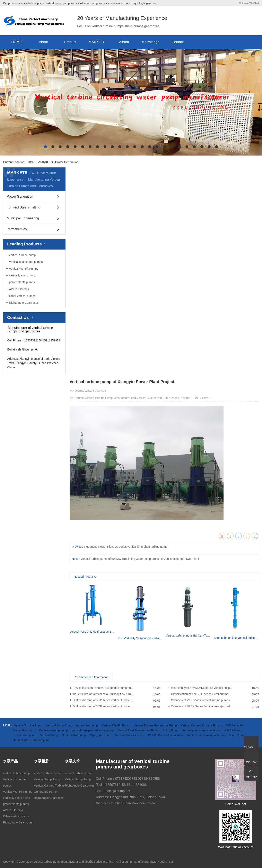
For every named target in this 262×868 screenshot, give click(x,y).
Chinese (244, 3)
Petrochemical (17, 229)
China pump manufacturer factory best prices (145, 862)
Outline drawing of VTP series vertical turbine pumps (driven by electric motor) (116, 706)
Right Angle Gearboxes (24, 303)
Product (70, 42)
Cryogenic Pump (101, 735)
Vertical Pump (50, 735)
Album (124, 42)
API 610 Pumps (19, 289)
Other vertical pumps (22, 296)
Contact (178, 42)
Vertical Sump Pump (60, 725)
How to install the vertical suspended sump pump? (104, 688)
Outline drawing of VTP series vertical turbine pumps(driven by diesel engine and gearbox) (116, 700)
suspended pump (25, 735)
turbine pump (42, 740)
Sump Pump (171, 730)
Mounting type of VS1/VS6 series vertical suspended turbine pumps (214, 688)
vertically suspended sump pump (93, 730)
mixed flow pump (88, 725)
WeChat (254, 3)
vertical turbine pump (22, 255)
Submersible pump (74, 735)
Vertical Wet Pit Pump (116, 725)
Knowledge (151, 42)
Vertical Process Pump (130, 735)
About (43, 42)
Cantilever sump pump (54, 730)
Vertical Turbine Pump (29, 725)
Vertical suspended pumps (26, 262)
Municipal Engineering (23, 218)
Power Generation (67, 162)
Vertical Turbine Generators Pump (156, 725)
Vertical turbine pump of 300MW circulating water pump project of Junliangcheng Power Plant (140, 559)
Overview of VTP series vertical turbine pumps (200, 700)
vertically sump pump (23, 275)
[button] (45, 147)
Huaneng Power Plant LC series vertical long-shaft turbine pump (126, 547)
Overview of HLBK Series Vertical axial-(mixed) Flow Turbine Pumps (214, 706)
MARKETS (97, 42)
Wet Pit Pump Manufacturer (166, 735)
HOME (16, 42)
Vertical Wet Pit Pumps (24, 269)
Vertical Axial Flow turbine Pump (139, 730)
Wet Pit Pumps (233, 730)
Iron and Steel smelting (24, 207)
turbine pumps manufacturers (201, 730)
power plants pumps (22, 282)
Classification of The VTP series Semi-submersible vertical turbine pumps (215, 694)
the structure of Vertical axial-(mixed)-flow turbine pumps (108, 694)
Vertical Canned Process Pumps (202, 725)
